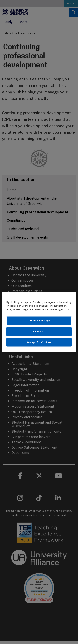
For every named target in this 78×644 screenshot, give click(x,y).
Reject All (39, 331)
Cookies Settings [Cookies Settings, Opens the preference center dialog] (39, 320)
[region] (39, 322)
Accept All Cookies (39, 342)
